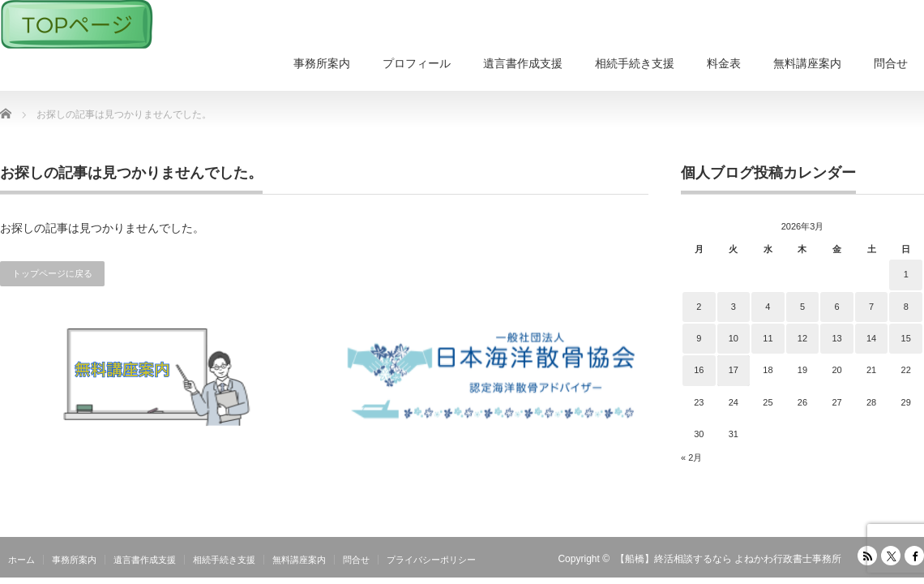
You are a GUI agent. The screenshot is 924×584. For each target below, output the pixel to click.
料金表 (724, 63)
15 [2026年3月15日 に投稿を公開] (906, 338)
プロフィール (417, 63)
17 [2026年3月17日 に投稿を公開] (734, 370)
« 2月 (691, 457)
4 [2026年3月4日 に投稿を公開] (768, 307)
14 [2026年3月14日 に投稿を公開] (871, 338)
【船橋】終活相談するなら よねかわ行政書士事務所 (728, 559)
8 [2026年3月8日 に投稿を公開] (906, 307)
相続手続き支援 (635, 63)
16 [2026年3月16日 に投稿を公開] (699, 370)
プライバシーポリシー (431, 560)
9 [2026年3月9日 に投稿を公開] (699, 338)
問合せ (891, 63)
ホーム (21, 560)
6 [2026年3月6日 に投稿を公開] (836, 307)
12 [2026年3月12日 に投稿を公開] (802, 338)
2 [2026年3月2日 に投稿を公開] (699, 307)
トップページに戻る (52, 273)
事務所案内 (322, 63)
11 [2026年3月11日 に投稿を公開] (768, 338)
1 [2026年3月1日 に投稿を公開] (906, 274)
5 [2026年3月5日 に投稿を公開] (802, 307)
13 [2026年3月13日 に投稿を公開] (836, 338)
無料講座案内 (807, 63)
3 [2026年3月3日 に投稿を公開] (734, 307)
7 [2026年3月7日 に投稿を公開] (871, 307)
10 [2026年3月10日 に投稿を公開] (734, 338)
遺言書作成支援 (523, 63)
